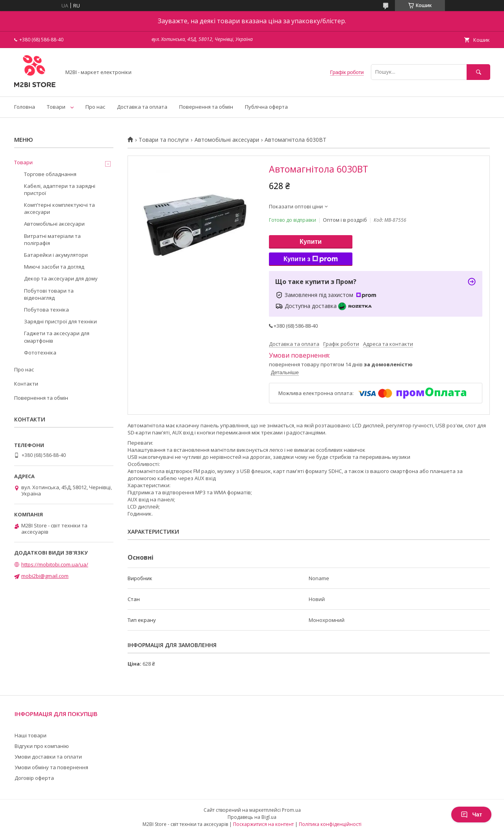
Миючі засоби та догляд (54, 267)
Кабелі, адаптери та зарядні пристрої (60, 189)
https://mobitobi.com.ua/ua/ (55, 564)
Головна (25, 107)
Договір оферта (34, 778)
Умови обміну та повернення (51, 767)
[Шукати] (478, 72)
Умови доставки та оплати (48, 757)
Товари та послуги (164, 140)
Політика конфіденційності (330, 824)
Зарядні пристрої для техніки (60, 321)
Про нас (95, 107)
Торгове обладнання (50, 174)
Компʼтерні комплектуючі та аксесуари (59, 208)
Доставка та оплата (142, 107)
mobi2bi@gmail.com (45, 576)
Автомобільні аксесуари (227, 140)
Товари (56, 107)
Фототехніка (40, 353)
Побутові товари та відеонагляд (49, 294)
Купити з (311, 259)
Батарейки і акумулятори (56, 255)
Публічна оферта (266, 107)
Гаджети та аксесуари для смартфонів (57, 337)
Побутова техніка (46, 310)
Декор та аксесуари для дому (61, 278)
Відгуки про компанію (42, 746)
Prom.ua (291, 810)
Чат (471, 815)
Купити (311, 242)
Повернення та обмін (206, 107)
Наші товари (31, 735)
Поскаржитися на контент (263, 824)
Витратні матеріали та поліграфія (52, 239)
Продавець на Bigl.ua (252, 817)
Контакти (26, 384)
